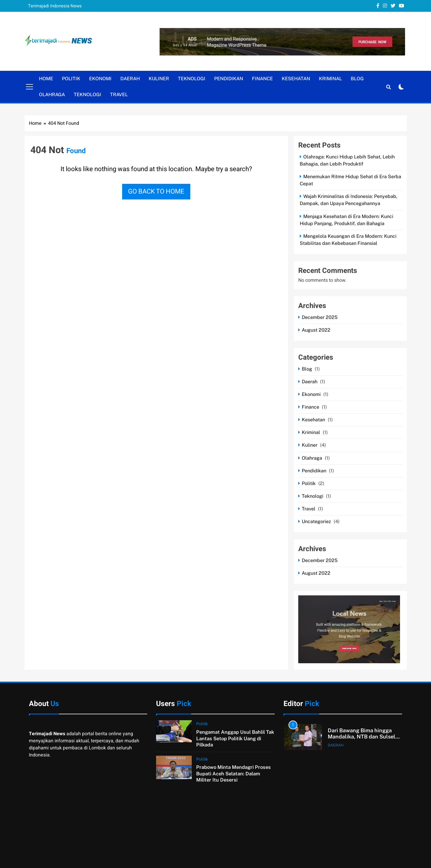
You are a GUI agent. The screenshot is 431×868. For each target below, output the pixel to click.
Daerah (130, 79)
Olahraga (52, 95)
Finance (262, 79)
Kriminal (330, 79)
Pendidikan (229, 79)
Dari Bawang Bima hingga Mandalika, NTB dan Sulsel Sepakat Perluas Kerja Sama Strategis (363, 740)
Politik (71, 79)
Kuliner (159, 79)
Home (46, 79)
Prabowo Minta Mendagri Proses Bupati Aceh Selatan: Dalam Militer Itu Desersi (233, 773)
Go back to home (156, 191)
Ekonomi (100, 79)
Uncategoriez (316, 521)
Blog (357, 79)
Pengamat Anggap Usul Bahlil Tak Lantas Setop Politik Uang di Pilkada (235, 738)
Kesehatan (296, 79)
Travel (119, 95)
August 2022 (316, 330)
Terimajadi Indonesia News (55, 6)
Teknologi (192, 79)
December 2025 (320, 317)
